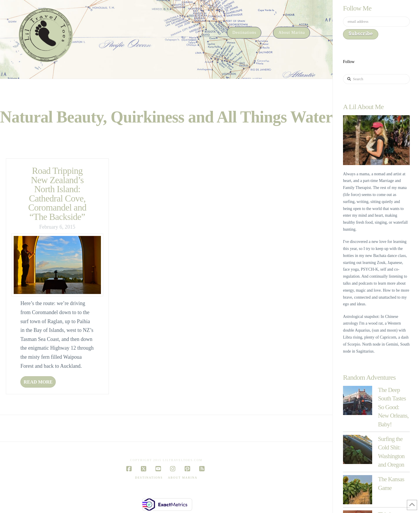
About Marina (183, 478)
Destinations (149, 478)
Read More (38, 382)
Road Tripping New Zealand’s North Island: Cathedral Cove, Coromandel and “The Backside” (57, 194)
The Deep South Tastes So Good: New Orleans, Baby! (393, 407)
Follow (349, 62)
